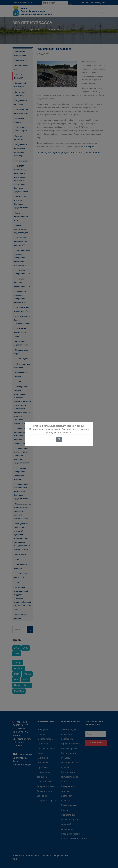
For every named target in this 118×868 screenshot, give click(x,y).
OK (59, 439)
